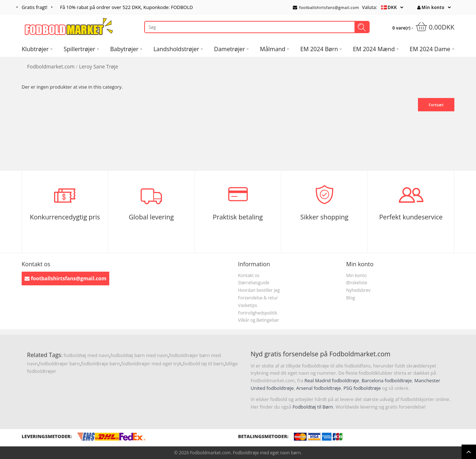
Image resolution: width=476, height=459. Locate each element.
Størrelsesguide (254, 283)
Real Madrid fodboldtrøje (332, 380)
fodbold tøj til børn (203, 364)
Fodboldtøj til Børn (313, 407)
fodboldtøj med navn (86, 355)
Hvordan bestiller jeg (259, 290)
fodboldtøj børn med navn (139, 355)
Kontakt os (249, 275)
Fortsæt (436, 105)
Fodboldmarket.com (51, 66)
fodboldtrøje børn (101, 364)
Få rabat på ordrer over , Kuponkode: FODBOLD (127, 7)
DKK (392, 7)
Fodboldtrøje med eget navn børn (267, 453)
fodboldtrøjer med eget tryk (151, 364)
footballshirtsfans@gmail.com (326, 7)
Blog (351, 298)
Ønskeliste (357, 283)
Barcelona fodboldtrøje (387, 380)
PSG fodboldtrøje (362, 388)
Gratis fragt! (35, 7)
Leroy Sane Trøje (99, 66)
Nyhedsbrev (358, 290)
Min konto (431, 7)
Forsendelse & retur (258, 298)
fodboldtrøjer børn (59, 364)
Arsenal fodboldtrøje (318, 388)
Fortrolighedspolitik (258, 313)
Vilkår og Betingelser (259, 320)
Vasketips (248, 305)
